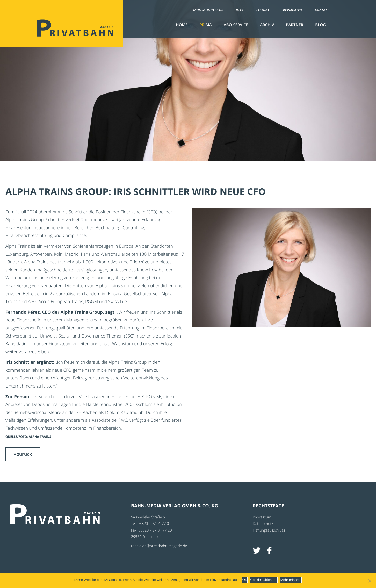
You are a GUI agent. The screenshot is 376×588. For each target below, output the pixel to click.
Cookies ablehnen (264, 580)
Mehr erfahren (291, 580)
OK (245, 580)
